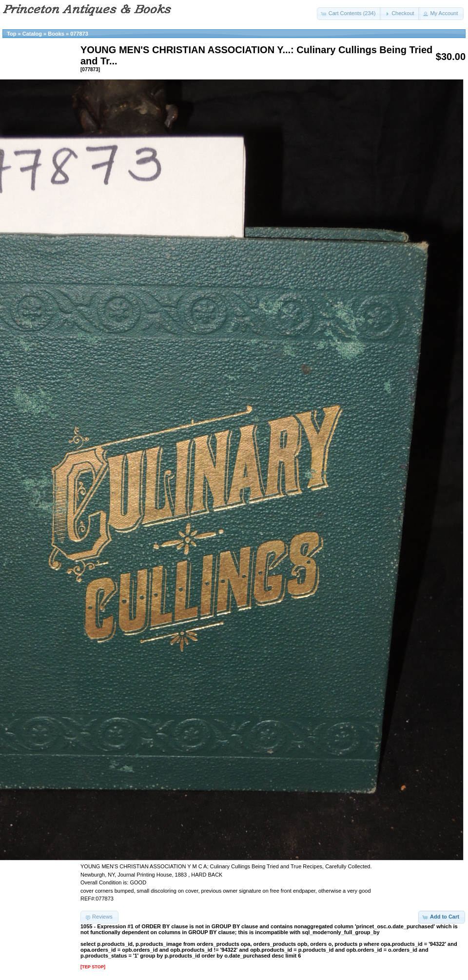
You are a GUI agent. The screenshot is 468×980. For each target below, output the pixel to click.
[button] (349, 14)
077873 (79, 34)
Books (56, 34)
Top (11, 34)
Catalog (32, 34)
